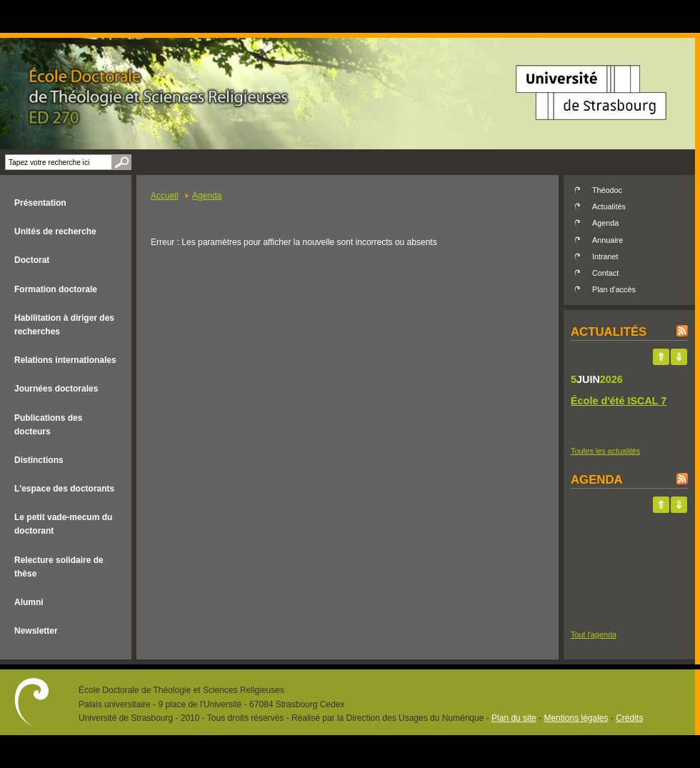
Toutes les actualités (605, 451)
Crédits (629, 718)
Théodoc (607, 190)
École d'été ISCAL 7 (619, 401)
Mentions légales (576, 718)
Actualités (609, 206)
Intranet (605, 256)
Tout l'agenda (594, 634)
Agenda (207, 196)
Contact (605, 273)
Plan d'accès (614, 289)
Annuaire (607, 240)
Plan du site (514, 718)
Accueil (165, 196)
